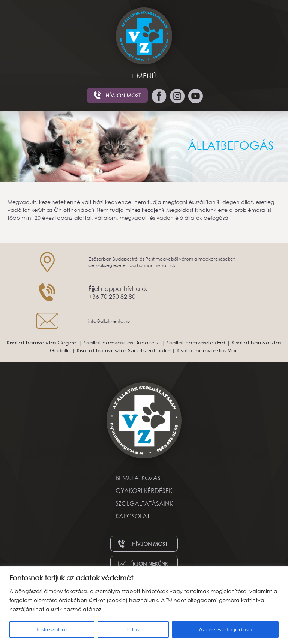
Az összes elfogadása (225, 629)
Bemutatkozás (138, 478)
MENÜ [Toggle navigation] (144, 76)
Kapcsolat (133, 516)
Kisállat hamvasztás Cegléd (42, 342)
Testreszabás (52, 629)
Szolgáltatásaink (144, 503)
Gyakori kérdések (144, 490)
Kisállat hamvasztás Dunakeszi (121, 342)
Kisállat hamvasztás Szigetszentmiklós (124, 350)
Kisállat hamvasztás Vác (208, 350)
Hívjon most (123, 95)
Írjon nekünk (150, 564)
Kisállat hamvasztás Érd (196, 342)
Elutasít (133, 629)
